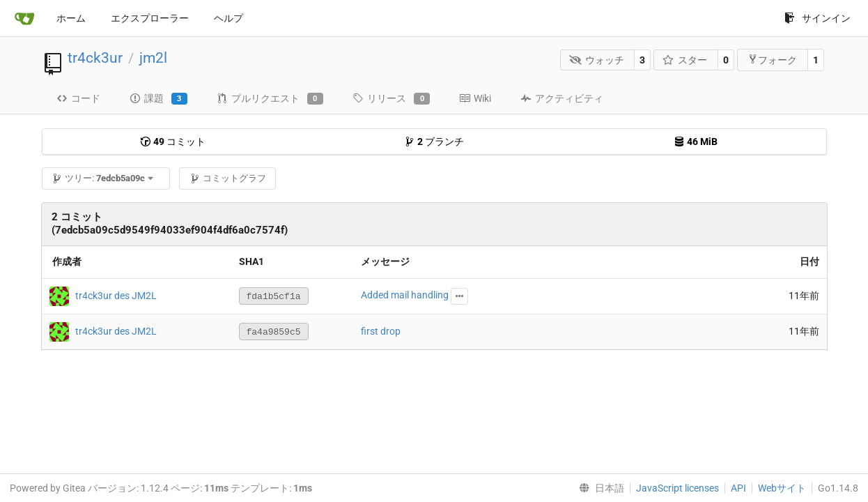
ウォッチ (597, 60)
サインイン (817, 18)
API (738, 488)
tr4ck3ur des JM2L (116, 295)
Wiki (475, 98)
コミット (173, 142)
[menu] (599, 488)
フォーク (772, 60)
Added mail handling (405, 295)
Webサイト (782, 488)
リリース (391, 99)
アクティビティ (562, 98)
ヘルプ (228, 18)
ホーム (71, 18)
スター (685, 60)
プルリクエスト (270, 99)
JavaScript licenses (677, 488)
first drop (381, 331)
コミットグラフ (228, 178)
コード (78, 98)
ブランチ (434, 142)
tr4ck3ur (95, 58)
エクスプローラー (150, 18)
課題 (158, 99)
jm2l (153, 58)
